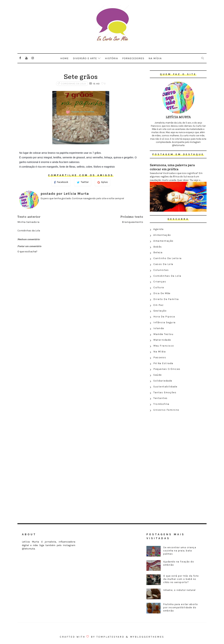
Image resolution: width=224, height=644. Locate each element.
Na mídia (155, 58)
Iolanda (159, 328)
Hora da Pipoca (164, 317)
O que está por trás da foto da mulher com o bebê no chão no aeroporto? (181, 579)
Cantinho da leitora (168, 258)
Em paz (158, 305)
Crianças (160, 282)
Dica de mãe (162, 293)
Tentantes (160, 398)
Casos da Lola (163, 264)
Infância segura (164, 322)
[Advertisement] (178, 439)
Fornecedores (133, 58)
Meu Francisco (164, 346)
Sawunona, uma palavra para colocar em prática (172, 167)
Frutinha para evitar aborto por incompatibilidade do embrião (181, 607)
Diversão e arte (85, 58)
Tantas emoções (165, 392)
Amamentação (163, 241)
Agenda (158, 229)
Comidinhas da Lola (73, 84)
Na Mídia (160, 352)
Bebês (158, 247)
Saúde (158, 375)
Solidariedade (163, 381)
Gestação (160, 311)
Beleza (158, 252)
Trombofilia (161, 404)
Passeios (160, 357)
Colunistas (161, 270)
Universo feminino (166, 410)
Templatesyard (110, 637)
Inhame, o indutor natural (180, 590)
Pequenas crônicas (167, 369)
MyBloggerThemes (147, 637)
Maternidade (162, 340)
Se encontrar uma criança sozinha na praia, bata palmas (180, 551)
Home (64, 58)
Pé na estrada (163, 363)
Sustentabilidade (165, 387)
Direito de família (166, 299)
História (111, 58)
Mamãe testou (163, 334)
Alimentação (162, 235)
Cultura (159, 287)
